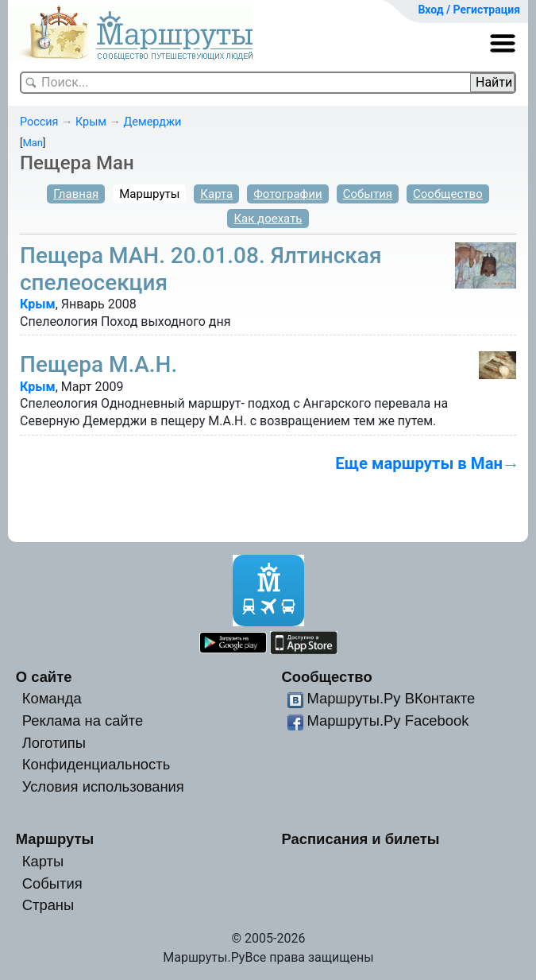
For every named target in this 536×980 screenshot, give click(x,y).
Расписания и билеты (360, 839)
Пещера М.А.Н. (98, 364)
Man (33, 143)
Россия (39, 122)
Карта (216, 194)
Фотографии (288, 194)
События (368, 194)
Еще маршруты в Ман (419, 463)
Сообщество (448, 194)
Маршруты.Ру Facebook (388, 720)
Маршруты (149, 194)
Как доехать (268, 219)
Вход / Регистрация (469, 10)
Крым (91, 122)
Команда (52, 698)
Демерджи (153, 122)
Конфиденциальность (96, 764)
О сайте (44, 677)
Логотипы (54, 743)
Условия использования (103, 786)
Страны (48, 905)
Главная (76, 194)
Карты (43, 861)
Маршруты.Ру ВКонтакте (391, 698)
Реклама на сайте (83, 720)
